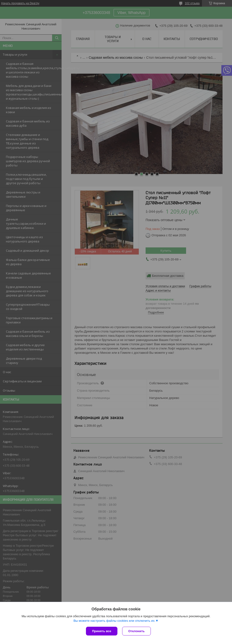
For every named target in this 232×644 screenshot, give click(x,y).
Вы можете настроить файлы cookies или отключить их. (114, 621)
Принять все (102, 631)
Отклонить (136, 631)
